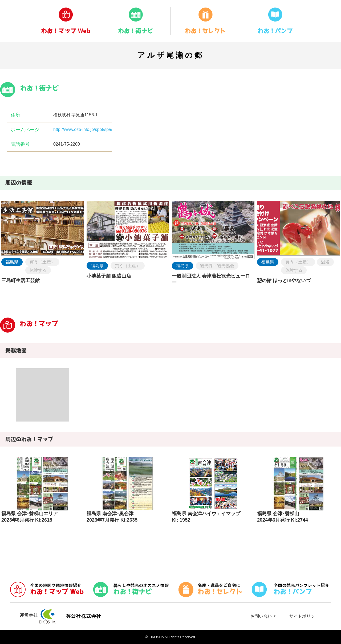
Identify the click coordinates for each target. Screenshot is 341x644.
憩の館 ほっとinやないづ (284, 280)
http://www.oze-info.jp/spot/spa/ (83, 129)
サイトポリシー (304, 616)
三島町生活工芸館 (21, 280)
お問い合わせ (263, 616)
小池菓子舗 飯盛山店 (109, 276)
